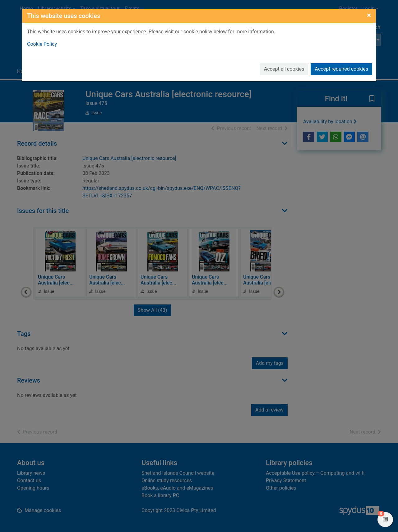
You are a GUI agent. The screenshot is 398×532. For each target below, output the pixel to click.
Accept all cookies (284, 69)
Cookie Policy (42, 44)
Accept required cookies (341, 69)
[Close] (369, 15)
